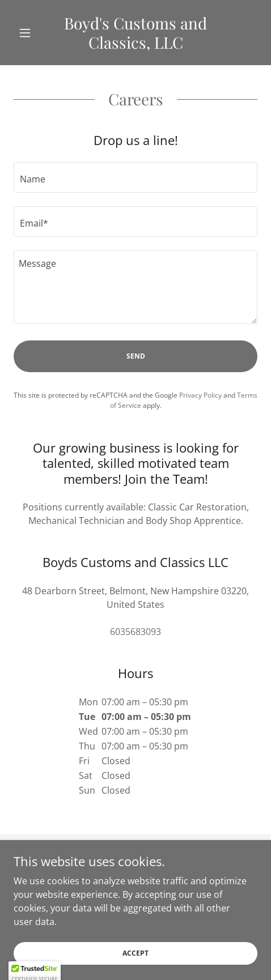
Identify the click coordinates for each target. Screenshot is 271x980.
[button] (32, 33)
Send (136, 356)
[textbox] (135, 177)
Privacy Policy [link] (200, 395)
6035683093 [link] (135, 632)
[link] (136, 33)
